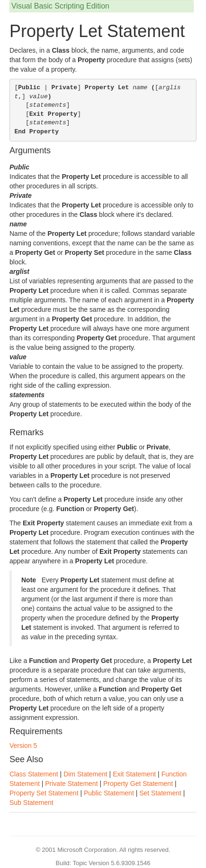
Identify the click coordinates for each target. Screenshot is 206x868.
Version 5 (23, 746)
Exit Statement (134, 774)
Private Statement (71, 784)
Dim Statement (85, 774)
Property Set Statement (44, 793)
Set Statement (160, 793)
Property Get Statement (138, 784)
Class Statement (34, 774)
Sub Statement (31, 803)
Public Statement (109, 793)
